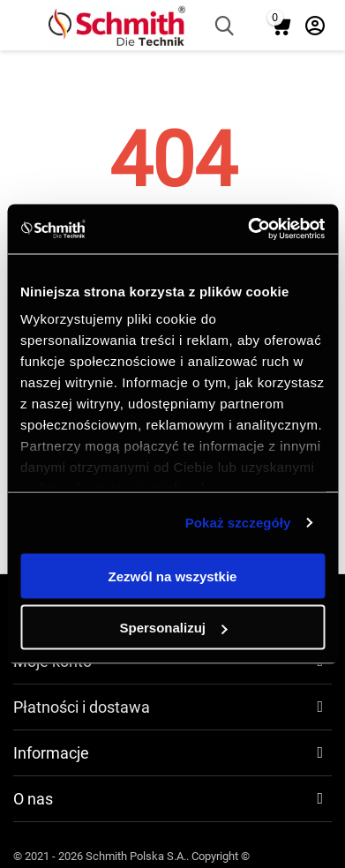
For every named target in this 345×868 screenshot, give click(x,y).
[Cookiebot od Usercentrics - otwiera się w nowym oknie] (248, 229)
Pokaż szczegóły (238, 523)
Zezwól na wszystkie (173, 576)
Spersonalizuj (173, 628)
